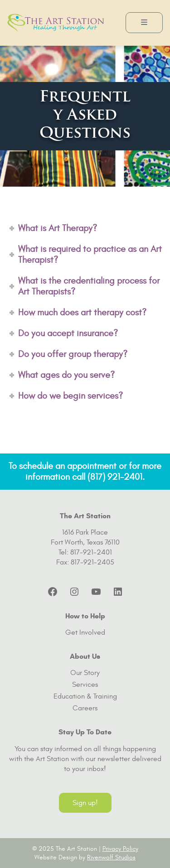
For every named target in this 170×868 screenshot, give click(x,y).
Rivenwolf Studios (111, 857)
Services (85, 685)
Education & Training (85, 696)
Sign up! (85, 803)
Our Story (85, 673)
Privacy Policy (120, 849)
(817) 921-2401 (115, 477)
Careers (85, 708)
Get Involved (85, 632)
